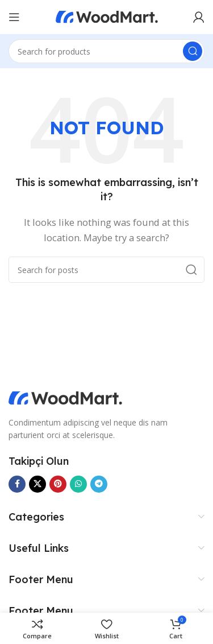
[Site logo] (107, 16)
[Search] (106, 51)
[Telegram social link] (99, 484)
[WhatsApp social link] (78, 484)
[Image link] (65, 397)
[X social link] (37, 484)
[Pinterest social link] (58, 484)
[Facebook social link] (17, 484)
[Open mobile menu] (14, 17)
